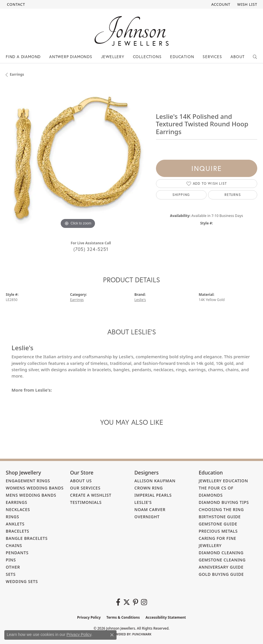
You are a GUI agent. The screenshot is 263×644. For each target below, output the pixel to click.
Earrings (17, 74)
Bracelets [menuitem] (18, 531)
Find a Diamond (23, 57)
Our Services (85, 488)
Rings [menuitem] (13, 517)
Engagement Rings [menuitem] (28, 481)
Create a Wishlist (91, 495)
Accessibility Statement (166, 617)
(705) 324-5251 (91, 249)
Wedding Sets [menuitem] (22, 581)
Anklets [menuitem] (15, 524)
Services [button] (212, 57)
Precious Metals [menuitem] (218, 531)
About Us (81, 481)
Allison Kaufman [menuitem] (155, 481)
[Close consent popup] (112, 635)
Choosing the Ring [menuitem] (221, 509)
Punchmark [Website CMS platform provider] (142, 634)
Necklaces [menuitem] (18, 509)
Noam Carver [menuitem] (150, 509)
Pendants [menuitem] (17, 553)
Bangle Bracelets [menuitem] (27, 538)
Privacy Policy (89, 617)
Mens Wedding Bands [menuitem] (31, 495)
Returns (233, 195)
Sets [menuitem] (11, 574)
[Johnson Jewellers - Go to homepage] (131, 31)
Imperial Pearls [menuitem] (153, 495)
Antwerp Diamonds (71, 57)
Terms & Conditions (123, 617)
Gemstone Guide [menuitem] (218, 524)
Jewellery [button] (113, 57)
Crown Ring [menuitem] (149, 488)
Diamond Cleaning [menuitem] (221, 553)
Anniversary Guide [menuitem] (221, 567)
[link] (15, 4)
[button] (220, 4)
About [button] (237, 57)
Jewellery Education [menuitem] (224, 481)
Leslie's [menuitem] (143, 502)
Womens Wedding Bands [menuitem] (35, 488)
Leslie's (140, 300)
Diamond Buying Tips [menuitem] (224, 502)
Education (182, 57)
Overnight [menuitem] (147, 517)
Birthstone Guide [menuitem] (220, 517)
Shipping (181, 195)
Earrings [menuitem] (17, 502)
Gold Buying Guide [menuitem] (221, 574)
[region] (78, 158)
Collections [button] (147, 57)
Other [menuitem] (13, 567)
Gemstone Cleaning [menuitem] (222, 560)
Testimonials (86, 502)
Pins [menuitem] (11, 560)
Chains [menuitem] (14, 545)
